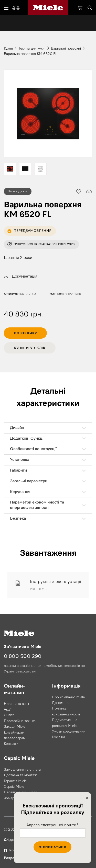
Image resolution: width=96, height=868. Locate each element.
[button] (78, 191)
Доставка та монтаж (20, 775)
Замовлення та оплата (22, 770)
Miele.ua (58, 737)
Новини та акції (16, 704)
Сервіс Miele (14, 787)
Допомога (60, 703)
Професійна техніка (20, 721)
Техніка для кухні (32, 49)
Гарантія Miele (15, 781)
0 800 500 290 (23, 656)
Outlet (9, 715)
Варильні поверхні (66, 49)
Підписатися (52, 847)
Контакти (11, 744)
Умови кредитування (69, 732)
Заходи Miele (14, 727)
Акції (8, 710)
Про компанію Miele (68, 697)
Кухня (8, 49)
